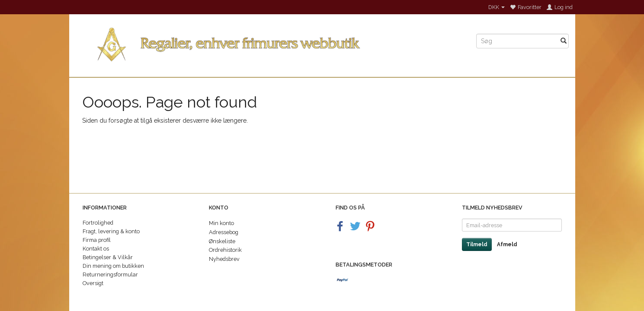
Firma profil (97, 240)
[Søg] (564, 41)
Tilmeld (477, 244)
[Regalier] (269, 43)
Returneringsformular (110, 275)
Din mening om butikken (113, 266)
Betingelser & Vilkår (108, 257)
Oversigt (93, 283)
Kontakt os (96, 249)
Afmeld (507, 244)
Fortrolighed (98, 223)
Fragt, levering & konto (111, 231)
